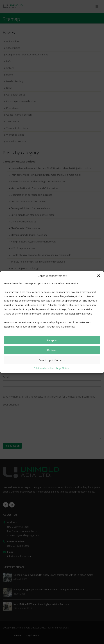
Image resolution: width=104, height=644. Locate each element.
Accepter (52, 340)
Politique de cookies (44, 368)
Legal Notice (62, 368)
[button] (99, 276)
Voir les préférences (52, 360)
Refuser (52, 350)
